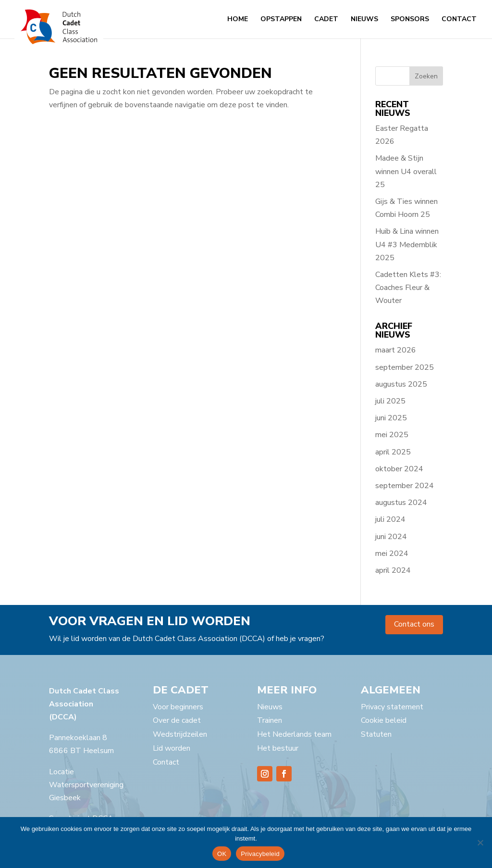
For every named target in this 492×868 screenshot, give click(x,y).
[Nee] (480, 843)
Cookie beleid (384, 720)
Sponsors (410, 20)
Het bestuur (278, 748)
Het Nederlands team (294, 734)
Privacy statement (392, 707)
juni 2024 (391, 537)
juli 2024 (390, 519)
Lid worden (172, 748)
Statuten (376, 734)
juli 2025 (390, 401)
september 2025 (405, 367)
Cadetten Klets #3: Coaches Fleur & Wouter (408, 288)
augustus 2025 (401, 384)
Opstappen (281, 20)
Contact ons (414, 624)
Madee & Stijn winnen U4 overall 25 (406, 171)
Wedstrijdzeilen (180, 734)
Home (238, 20)
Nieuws (364, 20)
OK (222, 854)
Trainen (270, 720)
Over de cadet (177, 720)
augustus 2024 (401, 503)
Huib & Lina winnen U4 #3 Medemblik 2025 (407, 244)
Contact (459, 20)
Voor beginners (178, 707)
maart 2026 (396, 350)
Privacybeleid (260, 854)
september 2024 (405, 486)
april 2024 (393, 570)
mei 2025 (392, 435)
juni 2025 (391, 418)
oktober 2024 (399, 469)
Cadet (326, 20)
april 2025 (393, 452)
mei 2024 (392, 554)
